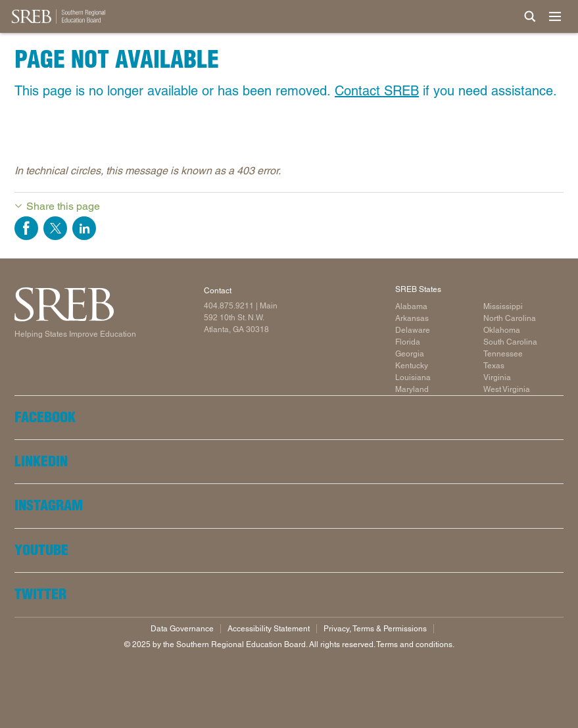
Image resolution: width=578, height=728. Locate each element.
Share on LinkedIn (84, 228)
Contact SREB (377, 91)
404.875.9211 (229, 306)
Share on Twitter (55, 228)
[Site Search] (530, 16)
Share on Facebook (26, 228)
